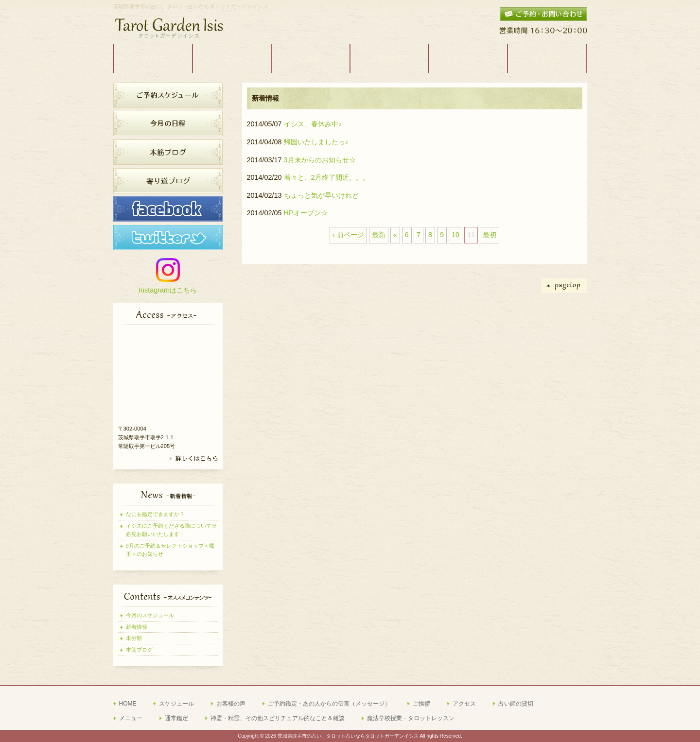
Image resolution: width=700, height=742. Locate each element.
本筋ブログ (139, 650)
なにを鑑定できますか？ (155, 514)
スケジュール (176, 704)
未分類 (134, 638)
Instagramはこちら (168, 290)
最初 (490, 235)
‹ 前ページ (348, 235)
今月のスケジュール (150, 615)
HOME (128, 704)
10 (455, 235)
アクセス (464, 704)
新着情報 (137, 627)
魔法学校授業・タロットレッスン (411, 718)
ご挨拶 (421, 704)
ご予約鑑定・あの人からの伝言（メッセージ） (329, 704)
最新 (379, 235)
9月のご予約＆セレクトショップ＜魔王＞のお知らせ (170, 550)
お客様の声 (231, 704)
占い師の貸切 (516, 704)
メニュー (131, 718)
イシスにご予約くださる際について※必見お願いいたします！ (171, 530)
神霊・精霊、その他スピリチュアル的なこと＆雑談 (278, 718)
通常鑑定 (176, 718)
